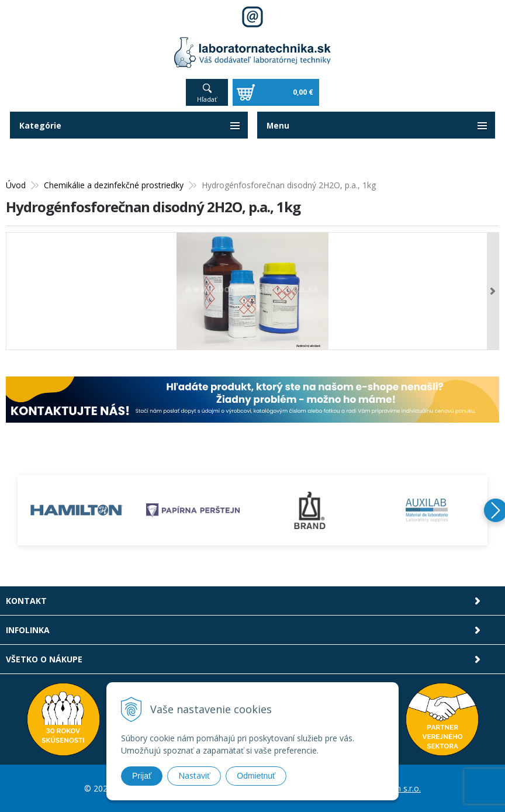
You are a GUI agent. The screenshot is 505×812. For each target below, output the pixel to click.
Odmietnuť (256, 776)
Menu (278, 125)
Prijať (142, 776)
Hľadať (207, 99)
